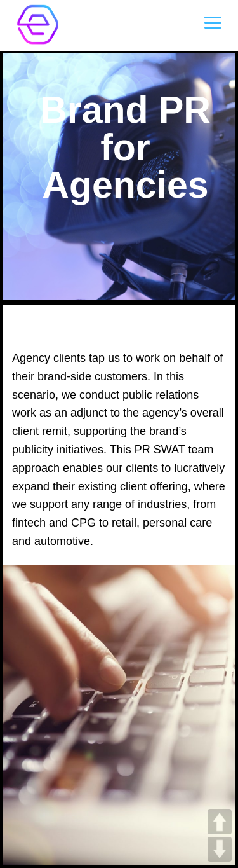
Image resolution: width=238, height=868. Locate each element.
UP (220, 822)
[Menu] (213, 22)
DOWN (220, 849)
